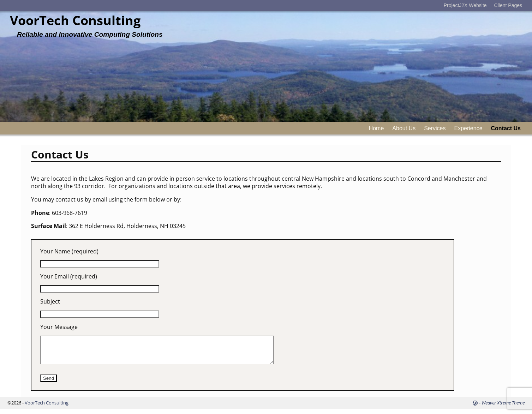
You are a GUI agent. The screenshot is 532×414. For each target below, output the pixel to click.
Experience (468, 128)
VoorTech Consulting (75, 20)
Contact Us (506, 128)
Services (435, 128)
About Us (404, 128)
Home (376, 128)
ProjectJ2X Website (465, 5)
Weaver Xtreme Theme (503, 408)
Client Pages (508, 5)
